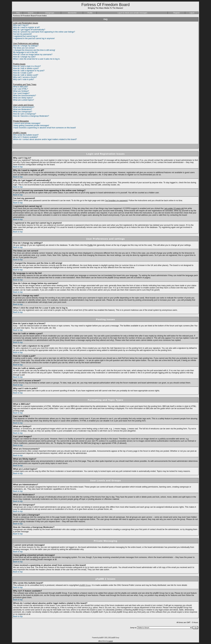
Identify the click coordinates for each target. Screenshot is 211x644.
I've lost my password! (22, 34)
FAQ (18, 13)
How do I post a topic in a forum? (27, 66)
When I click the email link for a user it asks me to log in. (37, 59)
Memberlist (72, 13)
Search (31, 13)
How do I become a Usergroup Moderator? (31, 116)
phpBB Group (85, 585)
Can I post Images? (21, 93)
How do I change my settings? (26, 46)
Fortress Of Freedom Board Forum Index (30, 16)
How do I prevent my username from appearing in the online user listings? (44, 32)
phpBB (101, 638)
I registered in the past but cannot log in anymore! (34, 38)
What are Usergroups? (23, 112)
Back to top (18, 167)
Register (177, 13)
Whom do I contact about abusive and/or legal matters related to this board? (45, 139)
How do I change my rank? (24, 57)
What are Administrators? (24, 107)
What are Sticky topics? (23, 98)
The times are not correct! (24, 48)
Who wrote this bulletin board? (26, 135)
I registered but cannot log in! (25, 36)
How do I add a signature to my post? (29, 71)
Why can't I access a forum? (25, 77)
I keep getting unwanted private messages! (31, 125)
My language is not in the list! (25, 52)
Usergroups (50, 13)
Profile (90, 13)
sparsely (111, 641)
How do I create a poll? (23, 73)
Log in (192, 13)
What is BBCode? (21, 87)
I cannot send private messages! (27, 123)
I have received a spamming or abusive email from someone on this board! (44, 128)
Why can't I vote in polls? (24, 79)
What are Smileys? (21, 91)
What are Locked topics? (24, 100)
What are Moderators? (22, 109)
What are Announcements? (25, 96)
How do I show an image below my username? (33, 55)
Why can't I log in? (21, 25)
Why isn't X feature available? (26, 137)
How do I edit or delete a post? (26, 68)
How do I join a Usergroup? (25, 114)
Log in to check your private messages (132, 13)
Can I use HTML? (21, 89)
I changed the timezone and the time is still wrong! (34, 50)
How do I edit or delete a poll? (26, 75)
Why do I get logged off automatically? (29, 30)
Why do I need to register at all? (26, 27)
